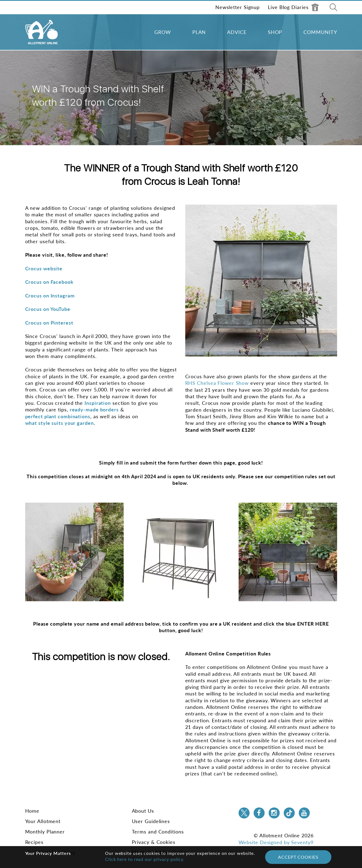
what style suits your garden (60, 423)
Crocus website (44, 268)
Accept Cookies (298, 857)
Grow (163, 32)
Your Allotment (43, 821)
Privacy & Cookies (154, 842)
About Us (143, 811)
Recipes (34, 842)
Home (32, 811)
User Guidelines (151, 821)
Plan (199, 32)
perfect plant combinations (58, 416)
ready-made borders (94, 409)
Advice (237, 32)
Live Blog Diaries (293, 7)
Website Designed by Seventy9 (276, 842)
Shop (275, 32)
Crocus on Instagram (50, 296)
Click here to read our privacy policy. (145, 859)
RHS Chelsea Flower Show (217, 383)
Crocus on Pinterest (49, 323)
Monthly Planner (45, 832)
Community (320, 32)
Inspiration (98, 403)
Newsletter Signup (238, 7)
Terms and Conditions (158, 832)
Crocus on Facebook (49, 282)
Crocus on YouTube (48, 309)
